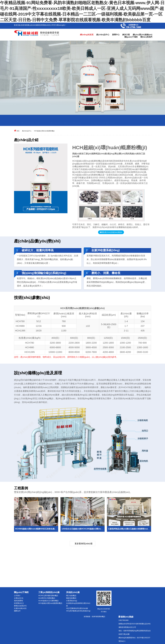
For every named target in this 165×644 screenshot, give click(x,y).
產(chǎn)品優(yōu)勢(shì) (65, 118)
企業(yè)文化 (19, 598)
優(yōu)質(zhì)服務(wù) (143, 35)
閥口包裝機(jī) (71, 596)
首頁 (18, 131)
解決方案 (126, 35)
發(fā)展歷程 (19, 601)
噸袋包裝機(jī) (71, 598)
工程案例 (69, 123)
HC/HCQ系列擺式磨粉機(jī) (48, 596)
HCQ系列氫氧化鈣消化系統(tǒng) (78, 611)
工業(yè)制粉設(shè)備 (49, 592)
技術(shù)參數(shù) (103, 118)
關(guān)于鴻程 (131, 37)
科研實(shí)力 (19, 603)
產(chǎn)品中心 (103, 35)
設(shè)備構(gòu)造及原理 (37, 123)
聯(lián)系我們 (146, 37)
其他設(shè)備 (73, 592)
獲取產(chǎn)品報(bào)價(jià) (112, 232)
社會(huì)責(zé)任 (20, 608)
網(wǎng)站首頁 (87, 35)
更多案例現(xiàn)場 (84, 544)
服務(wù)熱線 (126, 617)
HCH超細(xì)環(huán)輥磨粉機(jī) (44, 131)
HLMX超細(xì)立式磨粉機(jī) (48, 601)
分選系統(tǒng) (72, 601)
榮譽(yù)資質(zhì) (20, 606)
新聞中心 (116, 35)
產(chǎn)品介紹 (31, 118)
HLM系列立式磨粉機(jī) (47, 598)
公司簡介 (17, 596)
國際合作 (17, 611)
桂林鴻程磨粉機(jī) (98, 617)
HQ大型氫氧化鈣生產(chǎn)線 (77, 608)
